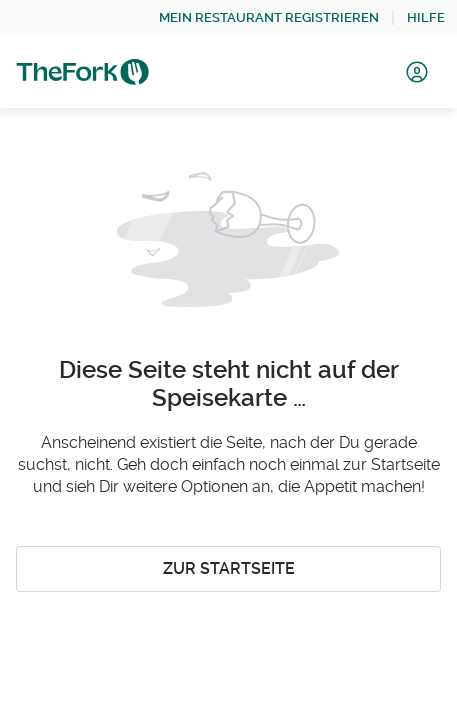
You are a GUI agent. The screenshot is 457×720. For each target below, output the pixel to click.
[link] (269, 18)
